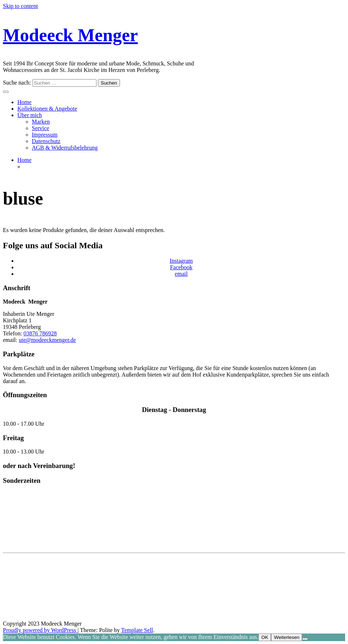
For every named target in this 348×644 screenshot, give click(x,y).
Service (40, 128)
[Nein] (305, 639)
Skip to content (20, 6)
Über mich (30, 115)
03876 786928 (40, 333)
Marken (41, 122)
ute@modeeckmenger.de (47, 340)
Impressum (45, 135)
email (181, 274)
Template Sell (137, 630)
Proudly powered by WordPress (40, 630)
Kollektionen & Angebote (47, 109)
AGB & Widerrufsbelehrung (65, 148)
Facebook (181, 267)
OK (265, 637)
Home (24, 102)
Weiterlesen (287, 637)
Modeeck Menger (70, 35)
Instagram (181, 261)
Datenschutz (46, 141)
